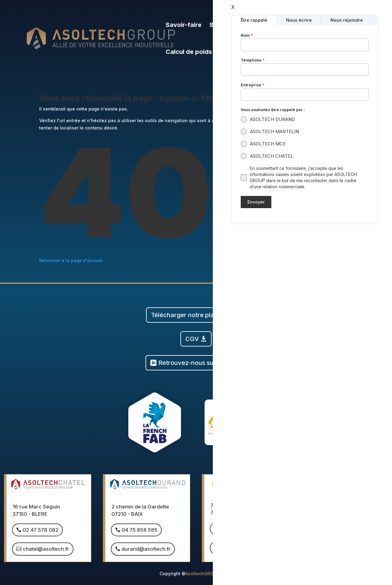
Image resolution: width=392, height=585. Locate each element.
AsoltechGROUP (202, 574)
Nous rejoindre (316, 26)
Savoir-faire (184, 26)
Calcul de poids (189, 52)
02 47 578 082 (41, 530)
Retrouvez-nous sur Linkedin (200, 363)
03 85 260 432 (238, 529)
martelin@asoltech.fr (246, 548)
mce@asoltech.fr (340, 549)
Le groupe (265, 26)
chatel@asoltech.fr (46, 549)
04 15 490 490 (337, 530)
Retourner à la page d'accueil (71, 260)
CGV (192, 339)
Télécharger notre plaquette (192, 315)
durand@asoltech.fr (146, 549)
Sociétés (223, 26)
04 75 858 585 (139, 530)
